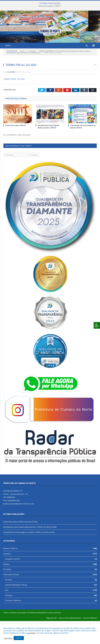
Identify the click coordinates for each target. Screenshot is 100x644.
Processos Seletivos (13, 623)
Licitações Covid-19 (12, 582)
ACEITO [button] (19, 638)
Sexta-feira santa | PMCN (49, 6)
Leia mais (31, 633)
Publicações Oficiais (11, 597)
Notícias (6, 587)
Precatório (7, 592)
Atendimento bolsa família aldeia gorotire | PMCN (48, 149)
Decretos (9, 603)
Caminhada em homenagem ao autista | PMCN (22, 555)
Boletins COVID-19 (10, 571)
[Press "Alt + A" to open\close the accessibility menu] (97, 325)
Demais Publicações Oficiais (16, 608)
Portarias (9, 618)
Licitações (7, 577)
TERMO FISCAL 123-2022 (14, 102)
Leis (7, 613)
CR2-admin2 (11, 95)
